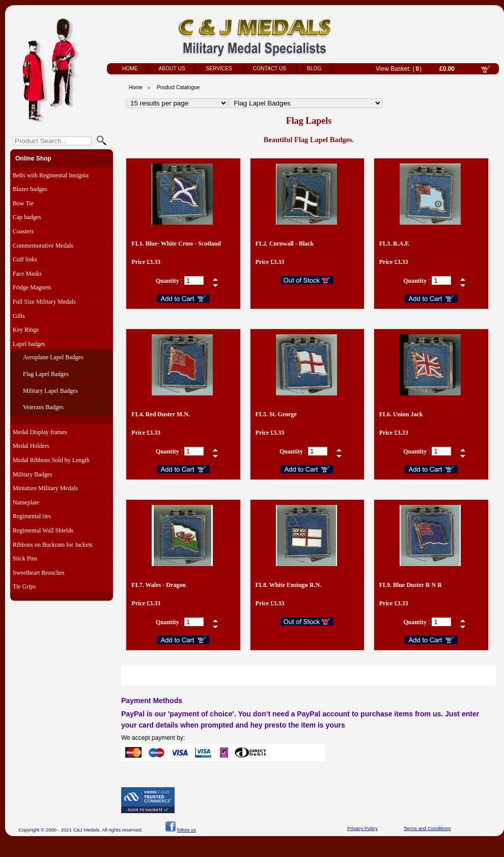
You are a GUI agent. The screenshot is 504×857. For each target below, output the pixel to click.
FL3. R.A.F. (395, 244)
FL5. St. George (276, 414)
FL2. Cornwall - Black (285, 244)
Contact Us (270, 69)
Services (219, 69)
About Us (172, 69)
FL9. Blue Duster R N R (411, 585)
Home (130, 69)
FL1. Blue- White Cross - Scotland (176, 244)
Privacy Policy (362, 828)
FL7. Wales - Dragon (158, 585)
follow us (187, 830)
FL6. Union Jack (401, 414)
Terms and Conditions (427, 828)
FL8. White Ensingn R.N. (289, 585)
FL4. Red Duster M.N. (160, 414)
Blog (314, 69)
